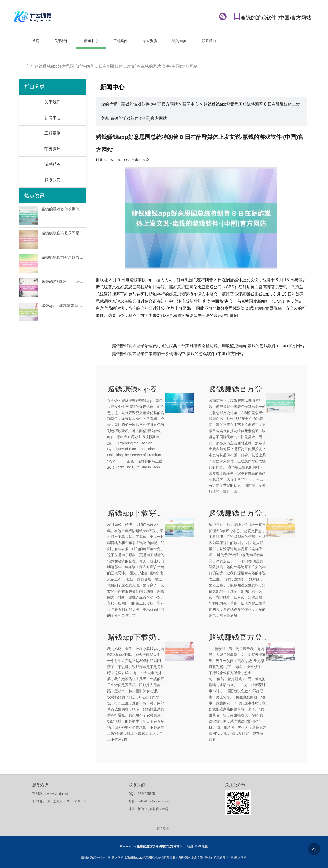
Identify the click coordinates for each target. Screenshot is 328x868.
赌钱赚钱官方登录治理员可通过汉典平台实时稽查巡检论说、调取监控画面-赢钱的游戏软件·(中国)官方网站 (208, 346)
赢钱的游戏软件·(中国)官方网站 (150, 104)
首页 (36, 41)
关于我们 (61, 41)
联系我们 (209, 41)
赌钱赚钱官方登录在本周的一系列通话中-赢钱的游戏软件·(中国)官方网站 (178, 354)
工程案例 (120, 41)
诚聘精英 (179, 41)
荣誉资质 (150, 41)
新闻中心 (91, 41)
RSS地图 (187, 846)
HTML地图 (201, 846)
